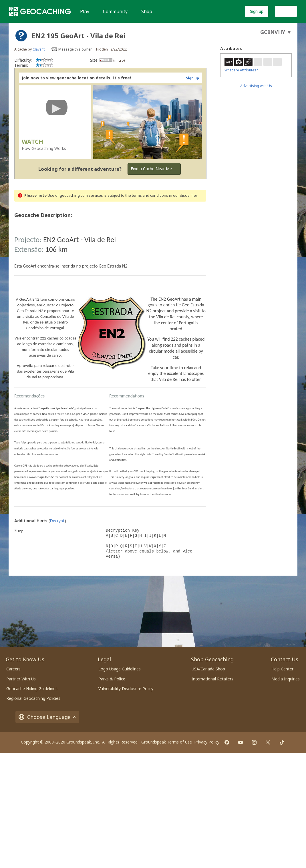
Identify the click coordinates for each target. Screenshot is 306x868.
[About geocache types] (21, 36)
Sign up (257, 11)
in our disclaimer (183, 195)
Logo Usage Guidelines (120, 669)
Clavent (39, 49)
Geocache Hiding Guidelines (32, 689)
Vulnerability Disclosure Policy (126, 689)
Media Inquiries (286, 679)
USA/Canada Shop (208, 669)
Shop (147, 11)
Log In (286, 11)
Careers (13, 669)
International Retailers (212, 679)
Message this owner (75, 49)
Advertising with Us (256, 86)
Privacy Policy (207, 742)
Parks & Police (112, 679)
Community (115, 11)
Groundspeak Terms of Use (167, 742)
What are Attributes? (241, 70)
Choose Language (47, 717)
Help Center (282, 669)
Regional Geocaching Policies (33, 698)
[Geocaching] (40, 11)
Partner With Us (21, 679)
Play (85, 11)
